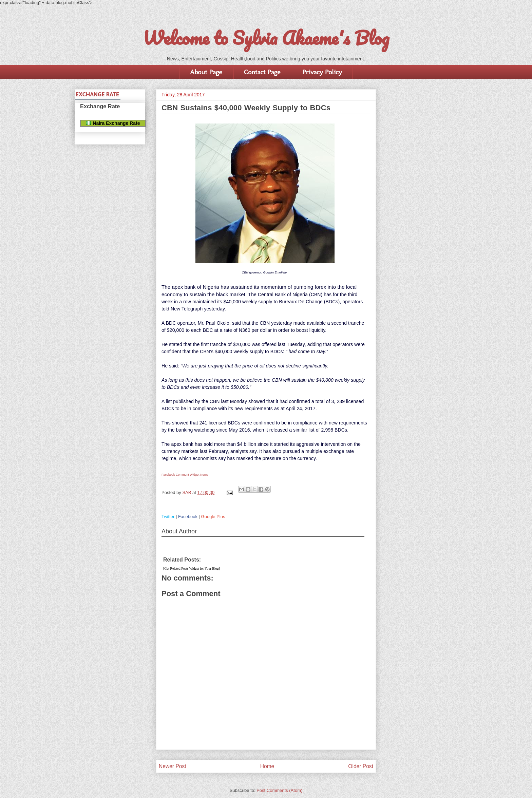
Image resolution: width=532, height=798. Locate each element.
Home (267, 766)
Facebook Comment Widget (180, 475)
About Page (206, 72)
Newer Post (173, 766)
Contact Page (262, 72)
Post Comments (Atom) (279, 790)
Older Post (361, 766)
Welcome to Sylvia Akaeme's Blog (266, 38)
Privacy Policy (322, 72)
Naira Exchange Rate (113, 123)
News (204, 475)
